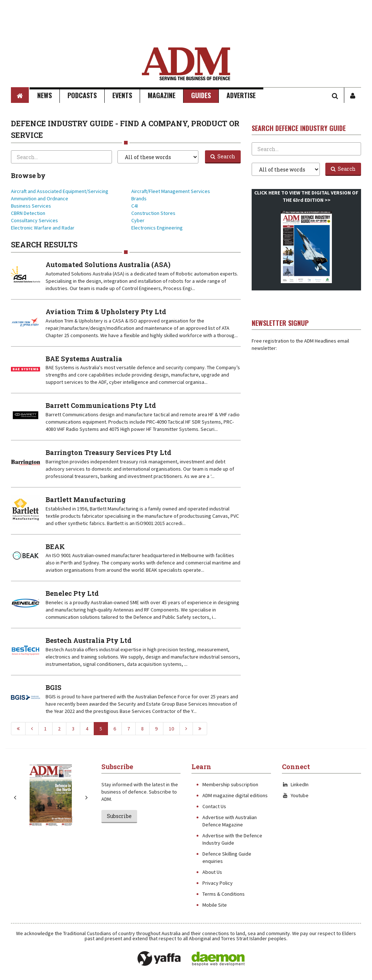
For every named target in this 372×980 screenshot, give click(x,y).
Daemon (218, 959)
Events (122, 95)
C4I (135, 206)
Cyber (138, 220)
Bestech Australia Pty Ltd (89, 640)
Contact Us (214, 806)
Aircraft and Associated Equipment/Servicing (60, 191)
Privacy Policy (218, 883)
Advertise (241, 95)
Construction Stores (153, 213)
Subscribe (119, 816)
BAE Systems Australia (84, 359)
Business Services (31, 206)
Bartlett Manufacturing (86, 499)
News (44, 95)
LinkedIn (295, 784)
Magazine (162, 95)
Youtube (295, 795)
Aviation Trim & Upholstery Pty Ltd (106, 312)
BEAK (55, 547)
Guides (201, 95)
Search (223, 156)
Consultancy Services (34, 220)
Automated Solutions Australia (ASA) (108, 265)
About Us (212, 872)
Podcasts (82, 95)
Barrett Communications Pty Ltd (101, 405)
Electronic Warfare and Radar (43, 228)
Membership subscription (230, 784)
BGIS (53, 687)
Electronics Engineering (157, 228)
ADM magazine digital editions (235, 795)
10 (171, 729)
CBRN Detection (28, 213)
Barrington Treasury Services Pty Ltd (108, 452)
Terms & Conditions (224, 894)
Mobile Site (215, 905)
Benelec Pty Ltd (72, 593)
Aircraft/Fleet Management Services (171, 191)
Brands (139, 198)
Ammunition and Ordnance (40, 198)
